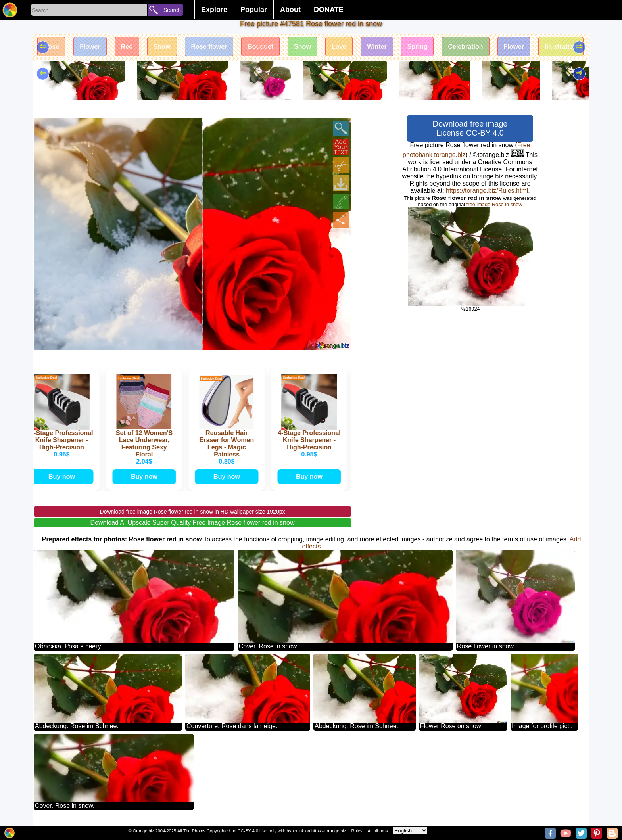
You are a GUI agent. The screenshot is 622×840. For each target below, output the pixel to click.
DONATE (329, 10)
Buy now (63, 477)
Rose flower (209, 47)
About (290, 10)
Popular (254, 10)
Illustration (561, 47)
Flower (90, 47)
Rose (51, 47)
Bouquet (260, 47)
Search (172, 10)
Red (127, 47)
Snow (162, 47)
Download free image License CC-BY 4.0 (470, 128)
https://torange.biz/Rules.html (487, 191)
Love (339, 47)
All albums (378, 831)
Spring (418, 47)
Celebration (465, 47)
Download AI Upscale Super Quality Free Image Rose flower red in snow (193, 523)
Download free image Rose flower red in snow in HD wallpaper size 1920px (193, 512)
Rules (357, 831)
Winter (377, 47)
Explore (214, 10)
